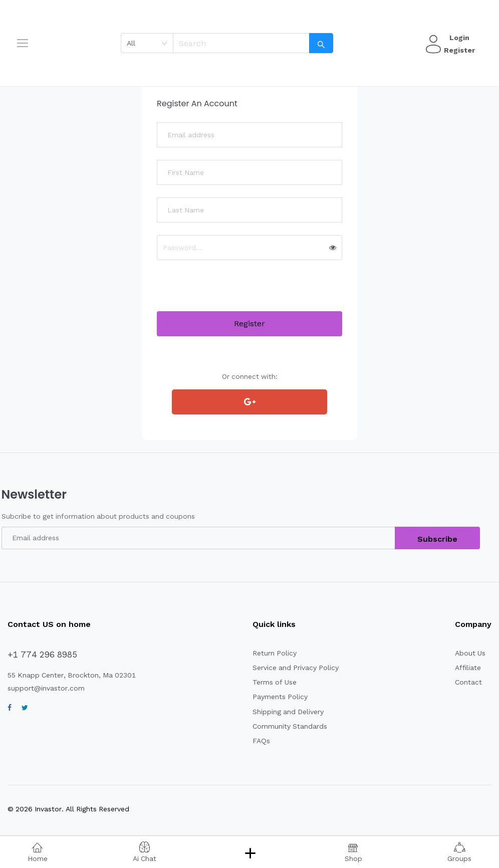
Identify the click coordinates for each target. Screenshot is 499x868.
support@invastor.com (46, 688)
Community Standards (291, 726)
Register (458, 50)
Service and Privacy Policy (296, 668)
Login (458, 38)
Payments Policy (280, 697)
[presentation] (233, 292)
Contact (468, 682)
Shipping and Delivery (289, 712)
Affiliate (468, 668)
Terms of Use (275, 682)
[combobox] (147, 43)
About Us (470, 653)
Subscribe (437, 539)
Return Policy (275, 653)
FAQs (261, 741)
